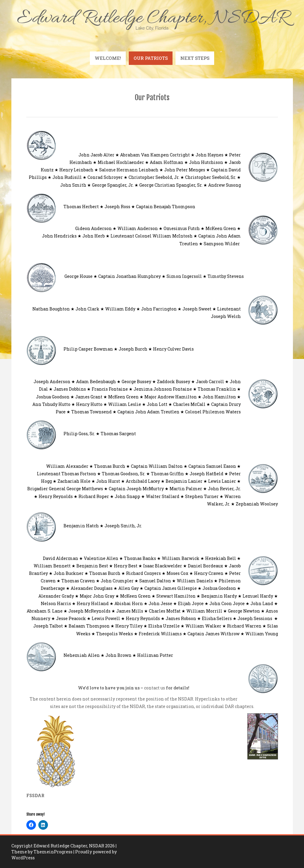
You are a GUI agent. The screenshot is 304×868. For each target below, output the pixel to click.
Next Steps (195, 58)
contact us (155, 688)
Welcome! (108, 58)
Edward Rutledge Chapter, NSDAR (152, 19)
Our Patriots (151, 58)
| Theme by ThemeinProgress (64, 849)
